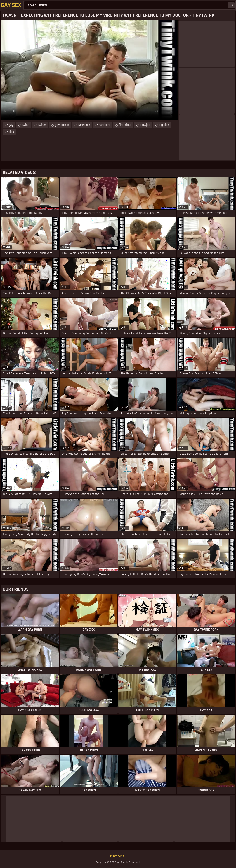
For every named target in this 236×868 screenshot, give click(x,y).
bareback (84, 125)
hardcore (104, 125)
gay (11, 125)
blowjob (145, 125)
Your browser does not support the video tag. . (90, 70)
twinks (42, 125)
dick (11, 132)
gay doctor (62, 125)
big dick (164, 125)
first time (125, 125)
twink (25, 125)
